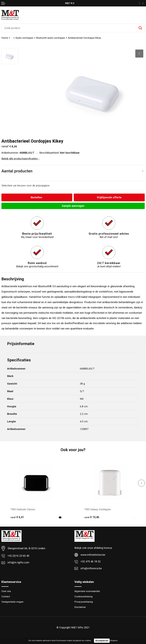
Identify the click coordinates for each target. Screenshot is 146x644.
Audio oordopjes (24, 38)
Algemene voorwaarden (87, 591)
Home (5, 38)
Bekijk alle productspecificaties (20, 159)
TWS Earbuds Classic (23, 509)
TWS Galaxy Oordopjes (98, 509)
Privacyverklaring (84, 602)
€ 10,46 (92, 517)
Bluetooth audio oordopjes (51, 38)
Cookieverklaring (83, 596)
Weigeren (114, 641)
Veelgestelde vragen (12, 602)
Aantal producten (17, 171)
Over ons (6, 591)
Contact (6, 596)
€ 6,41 (17, 517)
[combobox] (69, 28)
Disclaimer (80, 607)
